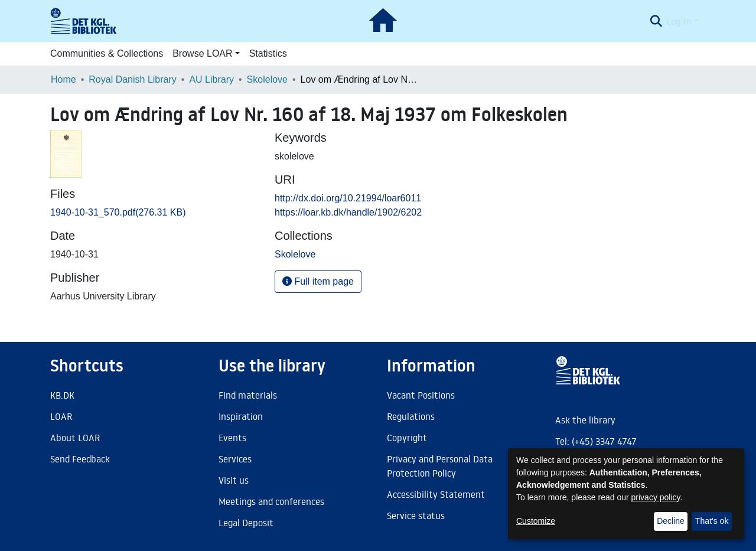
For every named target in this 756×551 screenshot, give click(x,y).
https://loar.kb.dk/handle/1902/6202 (348, 212)
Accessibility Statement (436, 494)
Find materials (248, 395)
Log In (679, 21)
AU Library (211, 79)
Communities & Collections (107, 53)
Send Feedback (80, 459)
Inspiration (241, 416)
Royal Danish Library (133, 79)
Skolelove (267, 79)
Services (235, 459)
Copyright (407, 438)
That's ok (712, 521)
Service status (416, 516)
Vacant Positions (421, 395)
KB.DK (62, 395)
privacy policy (656, 497)
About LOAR (75, 438)
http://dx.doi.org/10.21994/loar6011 (348, 198)
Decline (671, 521)
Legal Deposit (246, 523)
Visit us (234, 480)
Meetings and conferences (271, 501)
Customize (536, 521)
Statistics (268, 53)
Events (232, 438)
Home (63, 79)
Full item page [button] (318, 281)
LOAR (61, 416)
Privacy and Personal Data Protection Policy (440, 466)
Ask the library (585, 420)
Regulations (411, 416)
